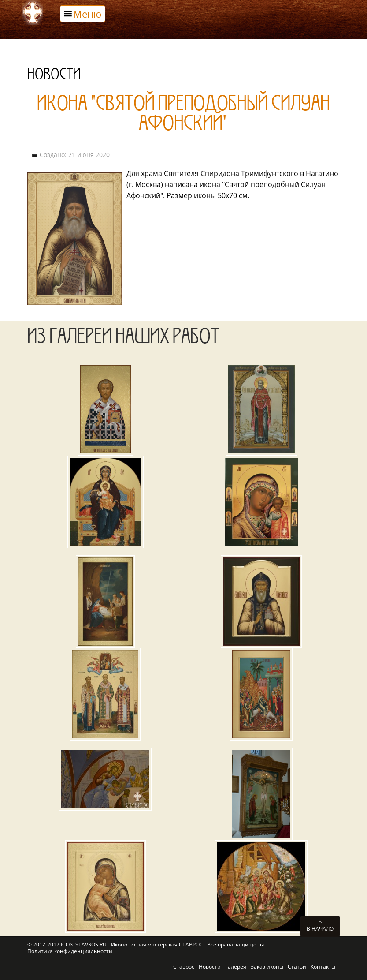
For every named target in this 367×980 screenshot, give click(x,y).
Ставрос (184, 967)
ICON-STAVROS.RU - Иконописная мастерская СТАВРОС (133, 944)
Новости (210, 967)
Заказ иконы (267, 967)
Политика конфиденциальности (70, 951)
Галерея (236, 967)
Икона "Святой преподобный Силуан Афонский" (183, 116)
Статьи (297, 967)
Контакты (323, 967)
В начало (320, 928)
